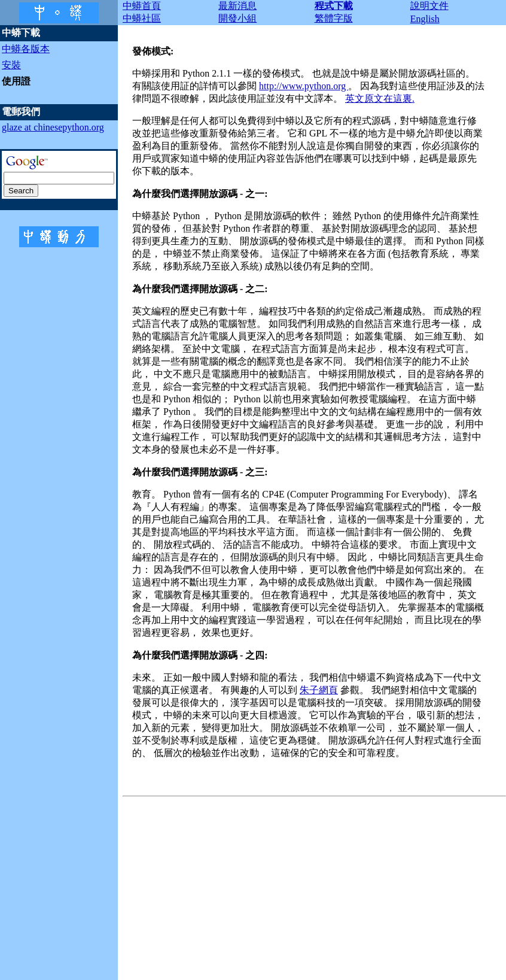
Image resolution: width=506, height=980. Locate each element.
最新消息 (237, 6)
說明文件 (429, 6)
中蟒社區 (142, 18)
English (425, 19)
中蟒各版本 (26, 49)
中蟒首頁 (142, 6)
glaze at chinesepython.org (53, 127)
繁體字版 (334, 18)
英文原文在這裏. (380, 98)
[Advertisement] (314, 885)
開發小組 (237, 18)
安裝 (11, 65)
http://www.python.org (304, 86)
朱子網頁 (319, 690)
